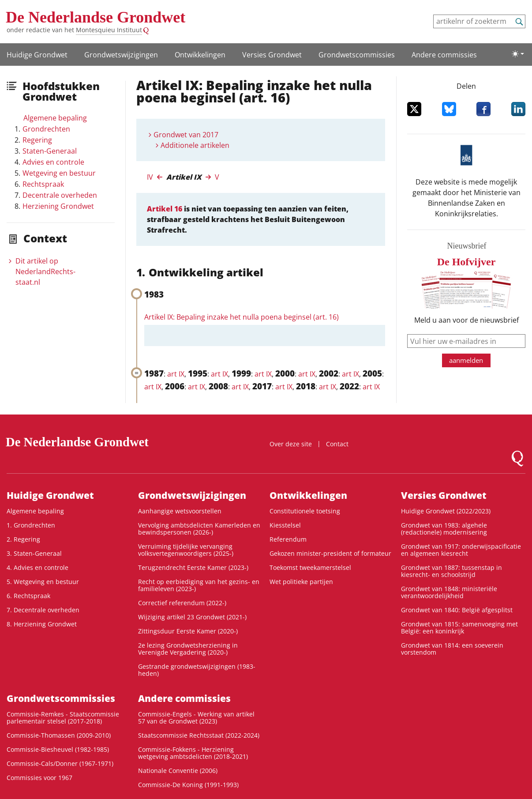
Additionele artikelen (195, 145)
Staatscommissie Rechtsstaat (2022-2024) (199, 735)
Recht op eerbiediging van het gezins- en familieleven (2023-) (199, 585)
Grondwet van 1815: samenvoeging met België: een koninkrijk (459, 628)
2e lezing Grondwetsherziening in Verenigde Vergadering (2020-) (188, 649)
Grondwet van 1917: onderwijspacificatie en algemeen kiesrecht (461, 550)
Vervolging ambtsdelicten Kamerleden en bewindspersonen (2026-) (199, 529)
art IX (176, 374)
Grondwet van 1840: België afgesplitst (457, 610)
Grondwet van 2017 (186, 135)
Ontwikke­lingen (200, 55)
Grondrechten (46, 129)
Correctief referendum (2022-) (182, 603)
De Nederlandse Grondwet (96, 17)
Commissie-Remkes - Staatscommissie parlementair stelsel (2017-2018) (63, 718)
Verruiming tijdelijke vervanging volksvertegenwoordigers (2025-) (186, 550)
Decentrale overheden (60, 195)
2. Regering (23, 539)
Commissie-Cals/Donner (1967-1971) (60, 763)
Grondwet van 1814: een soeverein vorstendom (452, 649)
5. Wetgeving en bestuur (43, 582)
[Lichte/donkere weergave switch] (518, 54)
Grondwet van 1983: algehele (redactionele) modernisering (444, 529)
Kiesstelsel (285, 525)
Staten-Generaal (50, 151)
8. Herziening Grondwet (42, 624)
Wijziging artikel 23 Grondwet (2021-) (192, 617)
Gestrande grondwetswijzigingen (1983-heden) (197, 670)
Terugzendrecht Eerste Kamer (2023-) (193, 567)
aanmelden (466, 360)
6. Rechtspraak (28, 596)
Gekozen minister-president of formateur (330, 553)
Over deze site (291, 444)
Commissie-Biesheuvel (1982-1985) (58, 749)
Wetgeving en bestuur (59, 173)
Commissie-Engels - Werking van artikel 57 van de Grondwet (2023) (196, 718)
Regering (37, 140)
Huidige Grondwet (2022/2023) (446, 511)
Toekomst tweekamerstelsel (310, 567)
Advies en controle (53, 162)
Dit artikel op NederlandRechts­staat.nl (45, 271)
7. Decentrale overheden (43, 610)
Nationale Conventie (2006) (178, 771)
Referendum (288, 539)
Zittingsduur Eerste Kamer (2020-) (188, 631)
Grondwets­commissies (357, 55)
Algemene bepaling (55, 118)
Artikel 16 (165, 209)
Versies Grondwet (272, 55)
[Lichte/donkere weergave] (518, 54)
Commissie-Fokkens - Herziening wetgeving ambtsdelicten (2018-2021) (193, 753)
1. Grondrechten (31, 525)
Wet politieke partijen (301, 582)
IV (150, 177)
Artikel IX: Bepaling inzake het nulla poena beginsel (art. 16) (242, 317)
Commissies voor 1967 (39, 778)
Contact (337, 444)
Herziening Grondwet (58, 206)
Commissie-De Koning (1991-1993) (188, 785)
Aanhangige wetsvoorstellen (180, 511)
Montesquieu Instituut (109, 30)
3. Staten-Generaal (34, 553)
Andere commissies (444, 55)
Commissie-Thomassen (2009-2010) (59, 735)
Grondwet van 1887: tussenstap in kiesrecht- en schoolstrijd (451, 571)
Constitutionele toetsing (305, 511)
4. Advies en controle (37, 567)
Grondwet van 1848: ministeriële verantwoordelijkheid (449, 592)
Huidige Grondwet (37, 55)
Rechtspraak (43, 184)
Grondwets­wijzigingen (121, 55)
